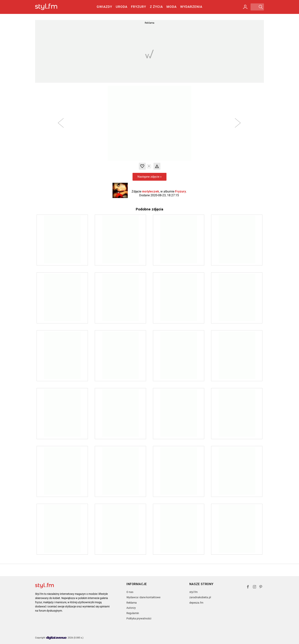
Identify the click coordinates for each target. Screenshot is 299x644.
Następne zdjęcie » (149, 177)
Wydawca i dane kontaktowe (143, 597)
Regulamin (133, 613)
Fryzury (139, 7)
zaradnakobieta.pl (200, 597)
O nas (130, 592)
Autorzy (131, 608)
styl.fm (193, 592)
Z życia (156, 7)
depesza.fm (196, 603)
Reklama (132, 603)
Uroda (122, 7)
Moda (172, 7)
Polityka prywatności (139, 618)
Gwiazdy (104, 7)
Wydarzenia (191, 7)
